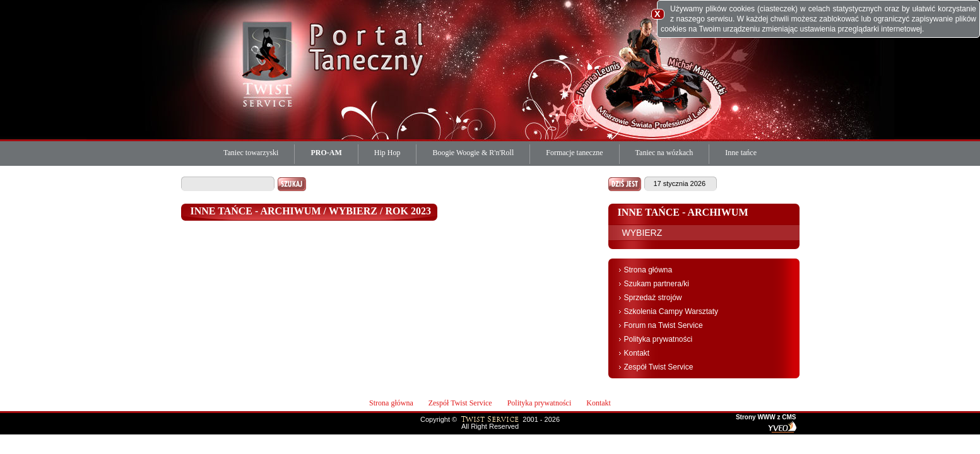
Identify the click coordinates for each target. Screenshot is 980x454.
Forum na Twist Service (664, 325)
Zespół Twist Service (659, 367)
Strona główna (648, 270)
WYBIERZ (642, 233)
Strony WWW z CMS (766, 417)
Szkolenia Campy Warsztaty (671, 311)
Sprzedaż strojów (653, 298)
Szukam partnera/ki (657, 284)
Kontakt (637, 353)
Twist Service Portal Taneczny (269, 63)
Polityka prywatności (658, 339)
